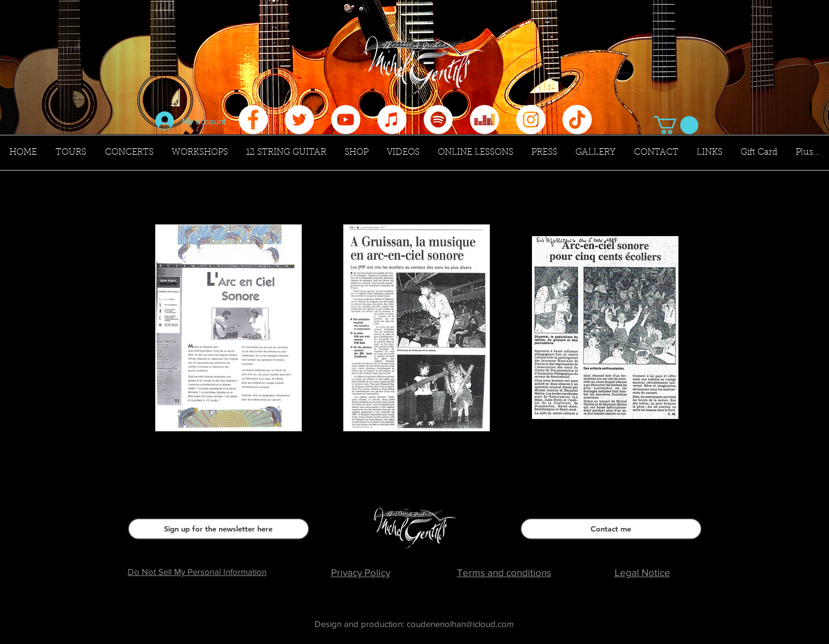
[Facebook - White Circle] (253, 120)
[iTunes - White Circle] (392, 120)
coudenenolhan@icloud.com (460, 624)
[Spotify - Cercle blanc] (438, 120)
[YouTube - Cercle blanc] (346, 120)
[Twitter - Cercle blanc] (299, 120)
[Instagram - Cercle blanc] (531, 120)
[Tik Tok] (577, 120)
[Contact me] (611, 529)
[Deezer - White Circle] (485, 120)
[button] (676, 125)
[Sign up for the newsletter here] (219, 529)
